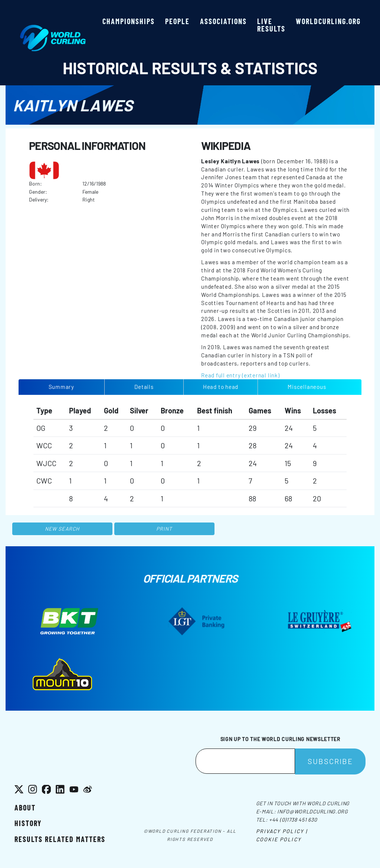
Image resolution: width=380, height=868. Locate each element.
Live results (271, 25)
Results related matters (60, 839)
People (177, 21)
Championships (129, 21)
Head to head (221, 387)
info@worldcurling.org (313, 811)
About (25, 808)
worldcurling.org (328, 21)
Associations (223, 21)
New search (62, 529)
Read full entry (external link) (240, 375)
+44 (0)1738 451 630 (293, 820)
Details (144, 387)
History (28, 823)
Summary (61, 387)
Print (164, 529)
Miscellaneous (307, 387)
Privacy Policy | (282, 831)
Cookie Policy (279, 839)
